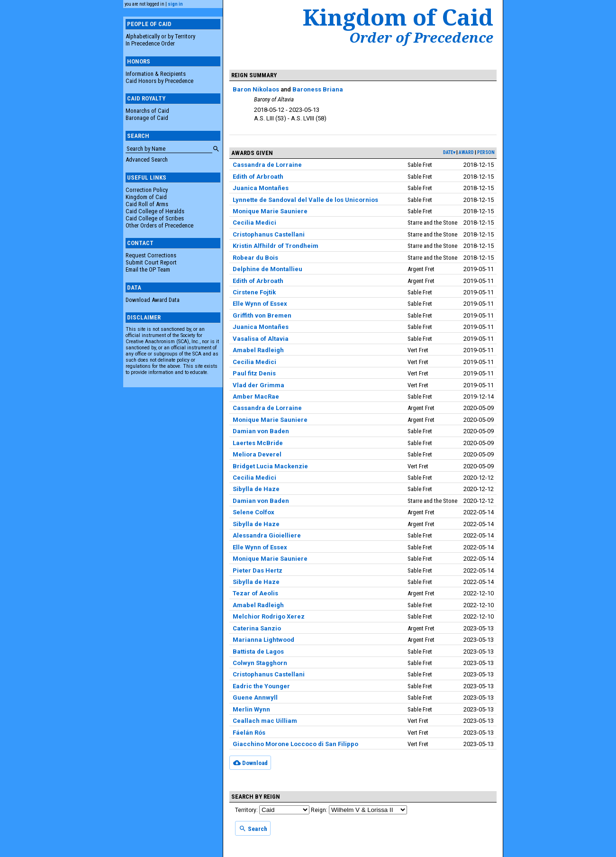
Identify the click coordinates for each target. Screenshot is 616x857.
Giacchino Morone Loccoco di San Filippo (295, 744)
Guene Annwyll (255, 697)
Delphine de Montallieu (267, 269)
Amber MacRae (256, 397)
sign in (175, 4)
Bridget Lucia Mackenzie (270, 466)
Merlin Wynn (251, 709)
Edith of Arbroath (258, 177)
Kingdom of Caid (146, 197)
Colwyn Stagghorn (260, 663)
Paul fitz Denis (254, 373)
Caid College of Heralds (155, 211)
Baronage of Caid (147, 118)
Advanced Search (147, 160)
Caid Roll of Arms (147, 204)
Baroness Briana (318, 89)
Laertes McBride (258, 443)
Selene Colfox (254, 512)
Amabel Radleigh (258, 350)
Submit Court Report (151, 262)
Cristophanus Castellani (269, 234)
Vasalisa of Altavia (261, 339)
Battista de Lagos (258, 652)
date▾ (449, 152)
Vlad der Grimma (258, 385)
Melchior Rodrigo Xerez (269, 616)
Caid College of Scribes (155, 218)
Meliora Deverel (257, 454)
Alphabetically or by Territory (160, 36)
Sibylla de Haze (256, 489)
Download (250, 763)
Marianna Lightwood (263, 640)
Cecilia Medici (254, 223)
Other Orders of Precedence (159, 225)
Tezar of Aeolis (255, 593)
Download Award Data (153, 300)
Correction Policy (147, 190)
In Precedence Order (150, 43)
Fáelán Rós (249, 733)
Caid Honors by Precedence (159, 81)
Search (253, 829)
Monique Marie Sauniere (270, 211)
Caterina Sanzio (257, 628)
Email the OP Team (148, 269)
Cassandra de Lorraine (267, 165)
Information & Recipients (156, 74)
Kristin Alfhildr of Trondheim (276, 246)
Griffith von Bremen (262, 315)
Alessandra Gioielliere (267, 535)
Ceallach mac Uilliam (265, 721)
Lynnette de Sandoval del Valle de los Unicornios (305, 200)
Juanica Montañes (261, 188)
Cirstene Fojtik (254, 292)
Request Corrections (151, 255)
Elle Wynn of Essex (260, 304)
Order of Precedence (421, 37)
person (486, 152)
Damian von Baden (261, 431)
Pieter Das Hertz (258, 570)
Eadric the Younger (261, 686)
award (466, 152)
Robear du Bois (255, 258)
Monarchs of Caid (147, 111)
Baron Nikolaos (256, 89)
